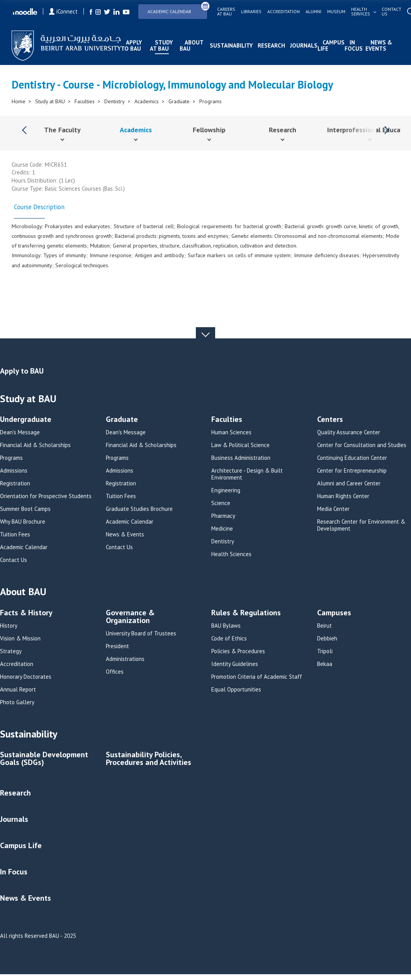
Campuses (334, 613)
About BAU (191, 45)
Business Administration (241, 458)
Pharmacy (223, 516)
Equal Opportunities (236, 690)
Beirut (324, 626)
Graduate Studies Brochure (139, 509)
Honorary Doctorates (26, 677)
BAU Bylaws (226, 626)
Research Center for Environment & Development (361, 525)
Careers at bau (226, 12)
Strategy (11, 651)
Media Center (333, 509)
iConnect (63, 11)
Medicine (222, 529)
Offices (115, 672)
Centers (330, 420)
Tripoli (325, 651)
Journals (304, 45)
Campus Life (331, 45)
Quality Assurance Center (349, 432)
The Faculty (62, 130)
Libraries (251, 12)
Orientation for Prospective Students (46, 496)
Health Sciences (231, 554)
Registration (15, 483)
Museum (336, 12)
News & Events (379, 45)
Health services (361, 12)
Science (221, 503)
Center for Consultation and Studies (362, 445)
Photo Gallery (17, 702)
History (9, 626)
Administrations (125, 659)
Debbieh (327, 639)
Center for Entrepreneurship (352, 471)
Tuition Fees (15, 534)
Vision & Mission (20, 639)
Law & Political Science (240, 445)
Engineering (226, 490)
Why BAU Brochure (23, 522)
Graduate (179, 101)
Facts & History (26, 613)
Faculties (85, 101)
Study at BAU (161, 45)
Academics (147, 101)
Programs (211, 101)
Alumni (313, 12)
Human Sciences (231, 432)
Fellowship (209, 130)
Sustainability (231, 45)
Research (271, 45)
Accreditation (284, 12)
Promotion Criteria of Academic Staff (257, 677)
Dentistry (115, 101)
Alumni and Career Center (349, 483)
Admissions (14, 471)
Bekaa (325, 664)
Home (19, 101)
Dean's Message (20, 432)
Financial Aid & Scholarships (35, 445)
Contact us (391, 12)
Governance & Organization (130, 617)
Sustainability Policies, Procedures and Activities (149, 759)
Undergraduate (26, 420)
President (117, 646)
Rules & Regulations (246, 613)
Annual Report (18, 690)
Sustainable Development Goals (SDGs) (44, 759)
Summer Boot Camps (25, 509)
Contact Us (14, 560)
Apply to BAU (131, 45)
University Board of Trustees (141, 633)
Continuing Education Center (352, 458)
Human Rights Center (343, 496)
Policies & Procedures (238, 651)
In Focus (354, 45)
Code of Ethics (229, 639)
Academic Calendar (177, 9)
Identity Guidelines (235, 664)
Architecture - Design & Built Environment (247, 474)
